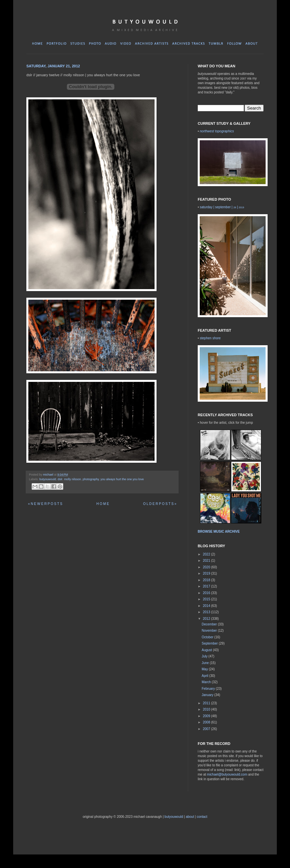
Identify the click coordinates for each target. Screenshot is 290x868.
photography (91, 479)
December (210, 624)
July (205, 656)
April (205, 676)
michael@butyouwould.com (227, 774)
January (208, 695)
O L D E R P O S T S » (160, 504)
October (208, 637)
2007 (207, 729)
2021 (207, 561)
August (207, 650)
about (190, 817)
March (207, 682)
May (205, 669)
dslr (60, 479)
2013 (207, 612)
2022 (207, 554)
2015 (207, 599)
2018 (207, 580)
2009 (207, 716)
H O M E (102, 504)
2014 (207, 606)
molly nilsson (72, 479)
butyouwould (48, 479)
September (210, 643)
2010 (207, 709)
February (209, 689)
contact (202, 817)
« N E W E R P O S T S (45, 504)
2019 (207, 573)
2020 (207, 567)
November (210, 631)
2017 (207, 586)
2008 (207, 722)
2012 (207, 619)
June (206, 663)
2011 (207, 703)
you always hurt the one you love (122, 479)
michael (49, 475)
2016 (207, 593)
